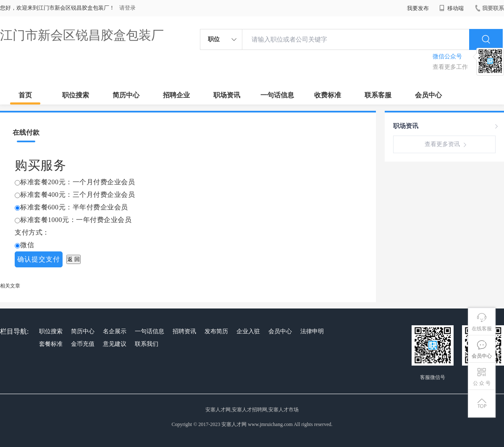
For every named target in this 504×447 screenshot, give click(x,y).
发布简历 (216, 331)
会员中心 (428, 95)
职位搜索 (76, 95)
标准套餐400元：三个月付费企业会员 (77, 195)
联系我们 (147, 344)
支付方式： (32, 232)
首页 (25, 95)
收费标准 (328, 95)
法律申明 (312, 331)
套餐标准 (51, 344)
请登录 (127, 8)
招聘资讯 (184, 331)
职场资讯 (227, 95)
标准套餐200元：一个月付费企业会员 (77, 182)
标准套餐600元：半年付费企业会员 (74, 207)
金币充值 (83, 344)
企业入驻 (248, 331)
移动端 (451, 8)
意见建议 (115, 344)
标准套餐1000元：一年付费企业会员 (76, 220)
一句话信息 (277, 95)
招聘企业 (176, 95)
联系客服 (378, 95)
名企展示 (115, 331)
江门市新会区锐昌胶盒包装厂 (82, 35)
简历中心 (126, 95)
